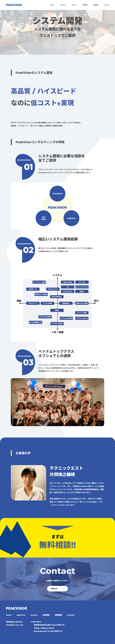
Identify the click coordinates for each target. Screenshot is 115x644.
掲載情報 (96, 5)
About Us (63, 5)
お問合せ (57, 589)
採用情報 (85, 5)
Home (52, 5)
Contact (106, 5)
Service (74, 5)
